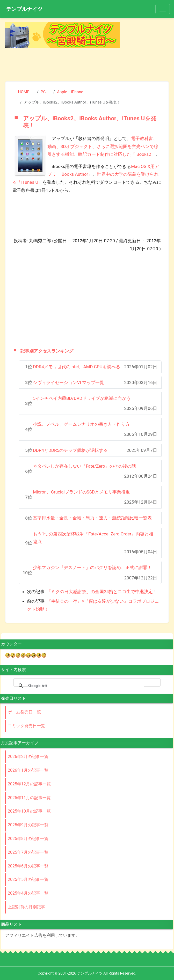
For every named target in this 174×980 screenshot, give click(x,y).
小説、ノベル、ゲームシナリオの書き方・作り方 (81, 424)
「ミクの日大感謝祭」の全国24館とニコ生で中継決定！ (102, 592)
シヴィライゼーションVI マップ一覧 (68, 382)
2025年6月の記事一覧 (28, 866)
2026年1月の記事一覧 (28, 770)
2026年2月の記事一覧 (28, 757)
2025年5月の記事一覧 (28, 879)
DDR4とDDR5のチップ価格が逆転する (70, 450)
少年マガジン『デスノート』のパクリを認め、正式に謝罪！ (92, 568)
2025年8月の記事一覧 (28, 839)
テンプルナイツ (24, 9)
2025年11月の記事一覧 (29, 798)
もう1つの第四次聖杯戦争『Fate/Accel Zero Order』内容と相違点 (93, 538)
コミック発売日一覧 (26, 726)
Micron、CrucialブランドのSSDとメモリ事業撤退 (81, 492)
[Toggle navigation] (163, 9)
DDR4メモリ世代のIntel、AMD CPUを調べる (76, 367)
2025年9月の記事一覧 (28, 825)
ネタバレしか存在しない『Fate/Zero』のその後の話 (84, 466)
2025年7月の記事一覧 (28, 852)
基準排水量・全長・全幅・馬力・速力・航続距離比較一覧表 (92, 518)
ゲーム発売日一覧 (24, 712)
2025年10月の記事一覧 (29, 811)
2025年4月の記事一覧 (28, 893)
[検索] (86, 686)
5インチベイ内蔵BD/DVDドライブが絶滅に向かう (82, 398)
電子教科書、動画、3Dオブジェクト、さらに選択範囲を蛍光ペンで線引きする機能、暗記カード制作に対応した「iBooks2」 (103, 146)
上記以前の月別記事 (26, 907)
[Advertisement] (87, 64)
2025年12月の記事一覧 (29, 784)
